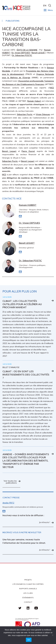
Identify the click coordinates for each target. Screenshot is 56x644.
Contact (28, 602)
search (50, 5)
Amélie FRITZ (8, 503)
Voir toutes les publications (10, 482)
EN (45, 5)
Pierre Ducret (28, 151)
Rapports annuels (28, 589)
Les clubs (28, 593)
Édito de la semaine (27, 50)
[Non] (53, 635)
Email (20, 216)
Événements (28, 598)
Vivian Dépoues (43, 114)
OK (29, 640)
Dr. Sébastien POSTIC (22, 55)
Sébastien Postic (25, 114)
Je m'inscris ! (45, 522)
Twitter (20, 608)
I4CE (16, 8)
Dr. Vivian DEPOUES (21, 53)
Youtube (36, 608)
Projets (28, 580)
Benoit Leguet (9, 151)
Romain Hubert (34, 101)
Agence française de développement (32, 625)
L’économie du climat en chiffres (28, 584)
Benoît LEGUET (39, 53)
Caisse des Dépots (19, 625)
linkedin (28, 608)
